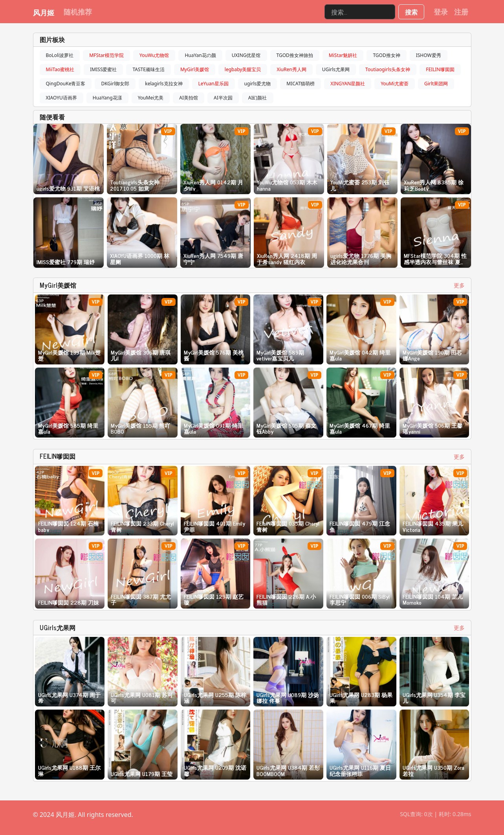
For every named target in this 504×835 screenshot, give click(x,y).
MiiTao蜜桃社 (60, 69)
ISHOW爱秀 (429, 55)
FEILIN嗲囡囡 (440, 69)
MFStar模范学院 (106, 55)
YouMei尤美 (151, 98)
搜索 (411, 12)
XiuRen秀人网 (291, 69)
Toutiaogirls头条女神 (388, 69)
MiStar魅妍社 (343, 55)
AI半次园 (223, 98)
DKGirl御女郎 (115, 84)
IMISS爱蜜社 (103, 69)
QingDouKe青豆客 (66, 84)
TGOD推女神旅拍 (295, 55)
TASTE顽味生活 (148, 69)
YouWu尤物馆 (154, 55)
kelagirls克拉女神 (164, 84)
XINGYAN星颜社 (348, 84)
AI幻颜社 (258, 98)
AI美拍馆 (189, 98)
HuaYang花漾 (107, 98)
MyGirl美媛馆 (195, 69)
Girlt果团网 (436, 84)
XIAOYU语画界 (61, 98)
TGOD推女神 (386, 55)
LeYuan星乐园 (214, 84)
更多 (459, 285)
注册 (461, 11)
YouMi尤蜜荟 (395, 84)
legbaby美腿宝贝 (243, 69)
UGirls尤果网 (336, 69)
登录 (441, 11)
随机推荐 (78, 11)
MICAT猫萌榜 (301, 84)
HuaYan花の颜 (200, 55)
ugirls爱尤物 (258, 84)
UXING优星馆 (246, 55)
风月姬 (44, 12)
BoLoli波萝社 (60, 55)
